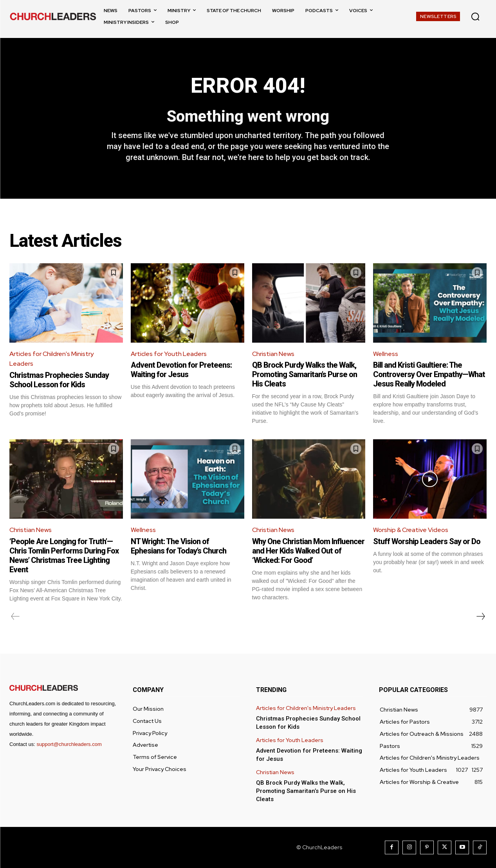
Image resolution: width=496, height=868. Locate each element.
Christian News (273, 354)
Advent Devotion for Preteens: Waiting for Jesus (181, 370)
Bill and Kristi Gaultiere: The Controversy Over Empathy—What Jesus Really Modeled (429, 374)
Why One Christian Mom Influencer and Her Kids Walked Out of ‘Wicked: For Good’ (308, 551)
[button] (475, 16)
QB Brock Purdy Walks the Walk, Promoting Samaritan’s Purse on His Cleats (305, 374)
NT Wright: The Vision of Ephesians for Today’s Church (179, 546)
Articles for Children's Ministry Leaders (51, 359)
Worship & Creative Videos (411, 530)
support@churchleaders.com (69, 744)
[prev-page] (15, 616)
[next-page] (480, 616)
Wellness (386, 354)
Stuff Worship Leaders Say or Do (427, 541)
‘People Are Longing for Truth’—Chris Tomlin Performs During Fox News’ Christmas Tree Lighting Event (64, 555)
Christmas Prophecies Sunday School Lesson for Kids (59, 380)
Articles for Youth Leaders (169, 354)
